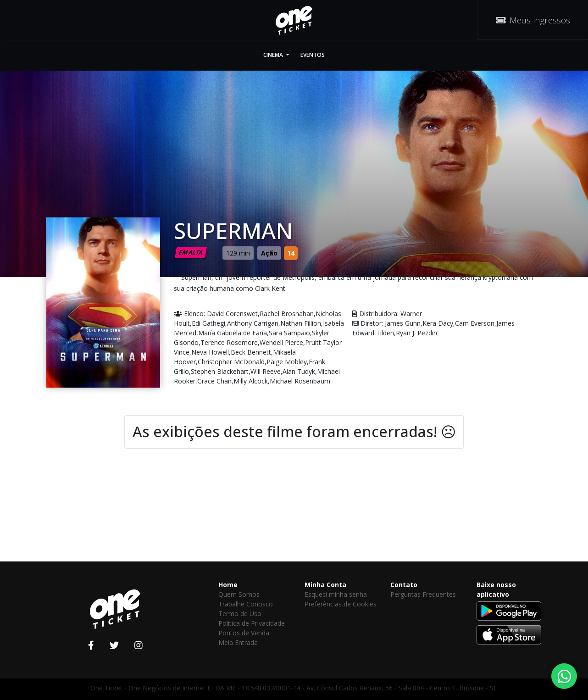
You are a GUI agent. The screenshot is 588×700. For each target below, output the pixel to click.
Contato (404, 585)
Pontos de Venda (244, 633)
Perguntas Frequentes (423, 594)
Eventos (313, 55)
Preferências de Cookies (341, 604)
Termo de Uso (240, 614)
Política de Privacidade (252, 623)
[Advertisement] (294, 520)
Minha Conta (325, 585)
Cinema (274, 55)
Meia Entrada (238, 642)
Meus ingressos (533, 20)
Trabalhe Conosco (246, 604)
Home (228, 585)
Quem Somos (239, 594)
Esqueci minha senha (336, 594)
